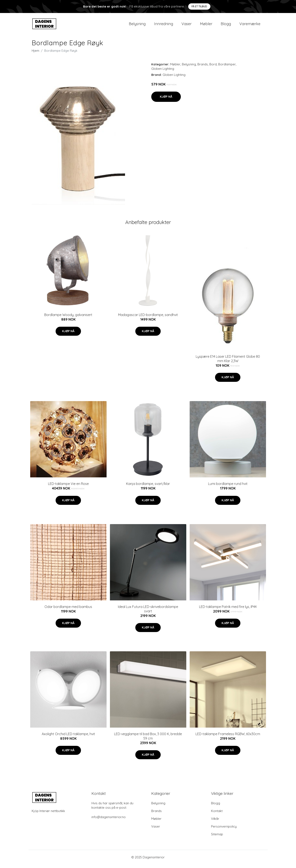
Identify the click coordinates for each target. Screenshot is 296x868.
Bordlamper (227, 68)
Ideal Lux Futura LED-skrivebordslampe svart (148, 612)
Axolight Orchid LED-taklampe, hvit (68, 737)
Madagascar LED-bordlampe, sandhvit (148, 318)
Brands (203, 68)
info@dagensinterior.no (109, 821)
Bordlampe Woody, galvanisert (68, 318)
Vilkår (215, 822)
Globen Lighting (163, 72)
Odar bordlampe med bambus (68, 610)
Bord (213, 68)
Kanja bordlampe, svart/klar (148, 487)
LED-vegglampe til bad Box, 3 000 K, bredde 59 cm (148, 740)
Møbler (206, 25)
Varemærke (250, 25)
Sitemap (217, 838)
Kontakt (217, 814)
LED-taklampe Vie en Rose (68, 487)
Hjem (35, 54)
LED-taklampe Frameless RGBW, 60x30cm (228, 737)
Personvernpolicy (224, 830)
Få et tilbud (199, 6)
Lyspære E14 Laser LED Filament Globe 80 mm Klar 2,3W (228, 362)
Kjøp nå (166, 100)
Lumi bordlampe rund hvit (228, 487)
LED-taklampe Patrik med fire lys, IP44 (228, 610)
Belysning (137, 25)
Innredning (164, 25)
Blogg (226, 25)
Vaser (186, 25)
